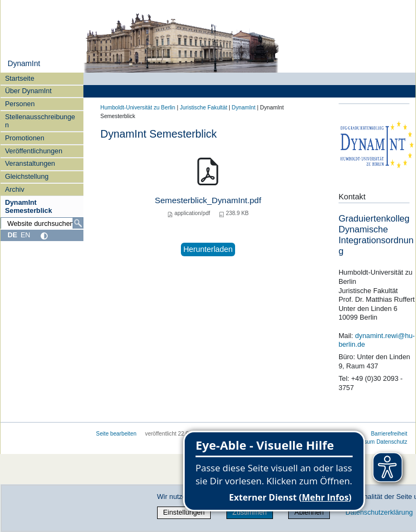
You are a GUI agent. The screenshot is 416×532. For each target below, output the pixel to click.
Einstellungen (184, 512)
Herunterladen (208, 249)
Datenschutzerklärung (379, 512)
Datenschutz (392, 442)
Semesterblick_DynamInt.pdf (208, 200)
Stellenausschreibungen (40, 121)
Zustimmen (249, 512)
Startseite (19, 78)
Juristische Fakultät (204, 108)
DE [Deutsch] (12, 235)
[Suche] (78, 223)
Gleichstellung (27, 176)
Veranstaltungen (30, 163)
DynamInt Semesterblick (28, 206)
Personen (20, 104)
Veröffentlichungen (34, 151)
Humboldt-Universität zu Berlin (138, 108)
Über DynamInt (28, 91)
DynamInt (24, 63)
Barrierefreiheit (389, 434)
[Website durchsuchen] (42, 223)
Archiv (15, 189)
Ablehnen (309, 512)
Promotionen (25, 138)
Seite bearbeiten (116, 434)
